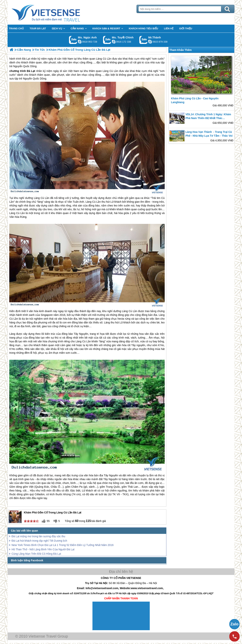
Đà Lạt (31, 71)
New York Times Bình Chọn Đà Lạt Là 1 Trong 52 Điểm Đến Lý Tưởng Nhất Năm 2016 (62, 545)
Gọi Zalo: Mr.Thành (143, 40)
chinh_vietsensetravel (114, 42)
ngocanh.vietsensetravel (80, 42)
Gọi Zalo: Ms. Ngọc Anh (73, 40)
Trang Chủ (55, 12)
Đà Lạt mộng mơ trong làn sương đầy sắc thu (38, 536)
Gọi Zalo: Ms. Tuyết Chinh (107, 40)
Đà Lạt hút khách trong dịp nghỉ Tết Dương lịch (39, 541)
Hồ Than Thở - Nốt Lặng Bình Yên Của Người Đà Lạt (43, 549)
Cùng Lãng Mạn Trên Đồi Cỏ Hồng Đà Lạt (36, 554)
